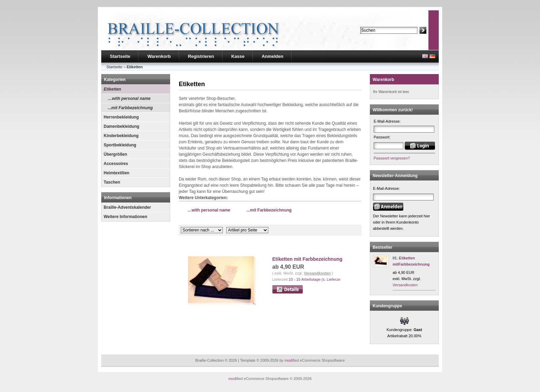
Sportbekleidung (120, 145)
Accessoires (116, 164)
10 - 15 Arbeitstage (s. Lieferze (314, 279)
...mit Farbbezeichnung (130, 108)
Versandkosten (317, 273)
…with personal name (129, 99)
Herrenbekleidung (121, 117)
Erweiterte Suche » (376, 37)
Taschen (112, 182)
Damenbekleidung (121, 126)
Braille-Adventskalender (127, 207)
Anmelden (273, 56)
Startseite (120, 56)
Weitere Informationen (125, 217)
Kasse (238, 56)
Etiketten (112, 89)
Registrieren (201, 56)
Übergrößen (115, 154)
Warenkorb (159, 56)
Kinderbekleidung (121, 136)
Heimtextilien (117, 173)
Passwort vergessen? (392, 158)
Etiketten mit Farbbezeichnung (308, 259)
